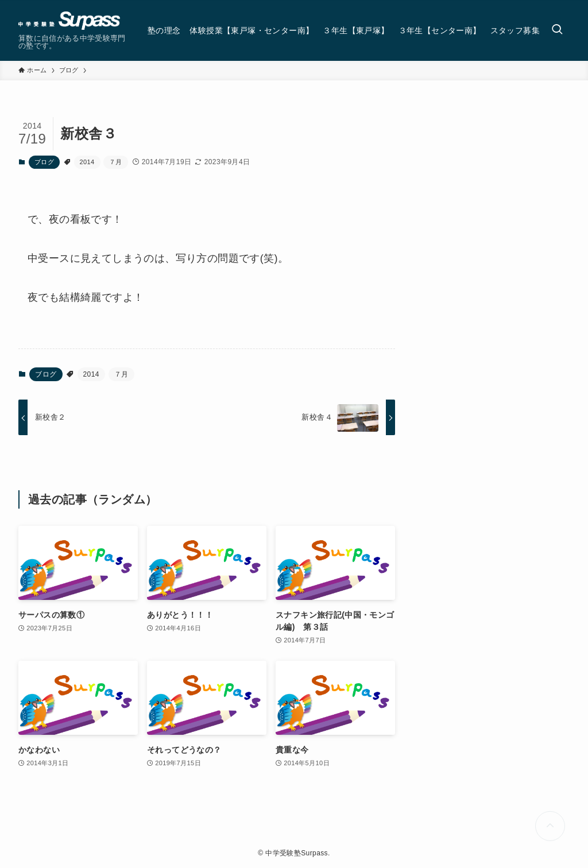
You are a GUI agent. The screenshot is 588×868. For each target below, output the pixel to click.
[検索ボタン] (557, 30)
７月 (116, 162)
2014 (87, 162)
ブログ (44, 162)
